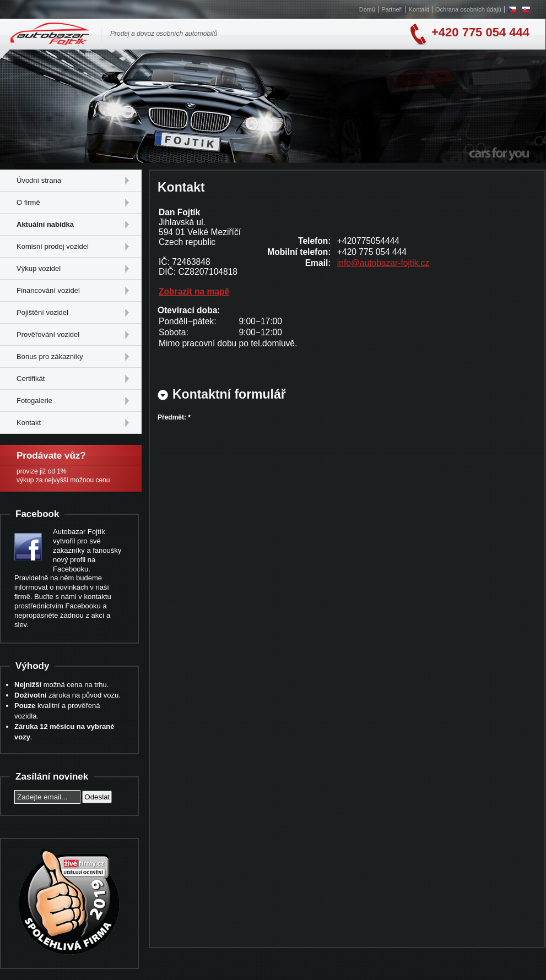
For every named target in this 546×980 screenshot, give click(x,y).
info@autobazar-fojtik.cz (383, 263)
